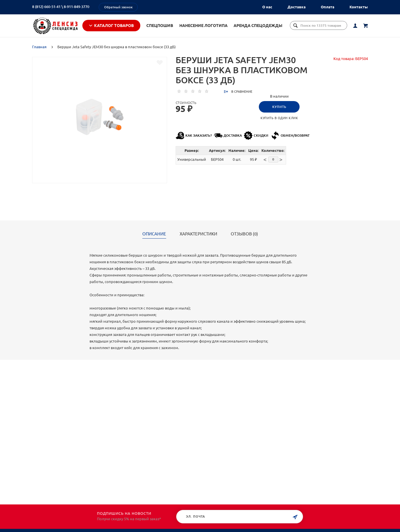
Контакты (359, 7)
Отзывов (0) (244, 237)
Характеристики (198, 237)
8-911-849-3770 (76, 7)
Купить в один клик (279, 121)
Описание (154, 237)
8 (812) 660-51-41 (46, 7)
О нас (267, 7)
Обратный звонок (118, 7)
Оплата (328, 7)
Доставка (297, 7)
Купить (279, 110)
